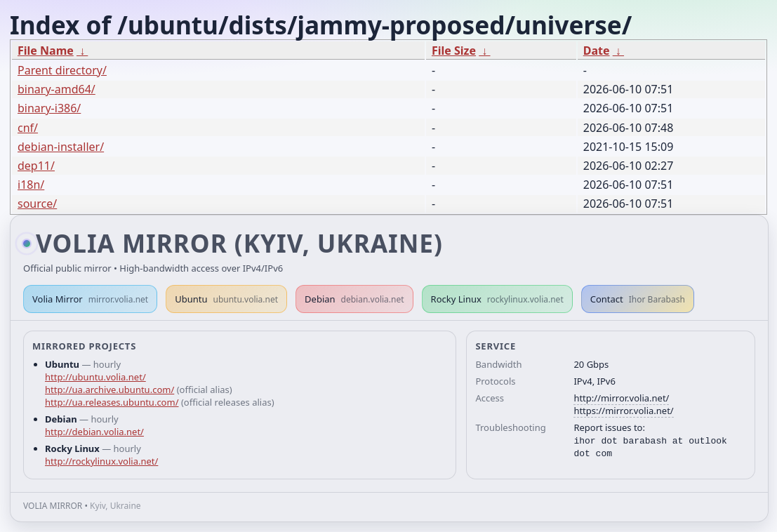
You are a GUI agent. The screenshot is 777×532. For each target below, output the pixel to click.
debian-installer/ (61, 147)
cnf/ (28, 128)
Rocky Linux (497, 299)
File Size (454, 51)
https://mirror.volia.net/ (623, 411)
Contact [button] (638, 299)
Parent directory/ (62, 70)
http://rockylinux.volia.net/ (101, 461)
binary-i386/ (49, 108)
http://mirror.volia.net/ (621, 398)
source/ (37, 204)
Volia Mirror (90, 299)
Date (597, 51)
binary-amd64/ (57, 89)
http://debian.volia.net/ (94, 432)
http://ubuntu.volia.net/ (95, 377)
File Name (46, 51)
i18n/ (31, 185)
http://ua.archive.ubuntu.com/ (109, 390)
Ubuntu (226, 299)
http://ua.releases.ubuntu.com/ (112, 402)
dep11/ (36, 166)
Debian (354, 299)
